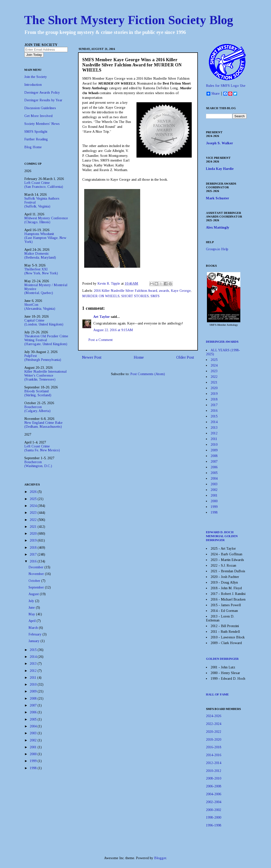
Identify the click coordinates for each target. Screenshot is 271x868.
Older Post (185, 357)
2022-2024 (214, 724)
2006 (34, 712)
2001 (34, 747)
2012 (34, 671)
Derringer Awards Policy (42, 93)
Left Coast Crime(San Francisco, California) (44, 185)
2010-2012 (214, 771)
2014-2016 (214, 755)
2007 (34, 705)
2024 (34, 506)
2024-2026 (214, 716)
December (36, 567)
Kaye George (181, 291)
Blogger (160, 858)
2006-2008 (214, 786)
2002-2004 (214, 802)
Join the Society (36, 77)
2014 (34, 657)
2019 (34, 540)
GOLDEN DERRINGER (222, 659)
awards (164, 291)
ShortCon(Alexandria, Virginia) (40, 307)
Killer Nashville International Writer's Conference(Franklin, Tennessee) (45, 375)
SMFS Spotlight (36, 132)
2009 (34, 691)
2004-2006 (214, 794)
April (33, 621)
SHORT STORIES (135, 296)
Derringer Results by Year (43, 100)
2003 (34, 733)
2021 (34, 527)
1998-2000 (214, 817)
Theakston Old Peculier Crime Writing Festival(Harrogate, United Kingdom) (46, 340)
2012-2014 (214, 763)
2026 (34, 492)
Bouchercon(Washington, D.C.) (38, 464)
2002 (34, 740)
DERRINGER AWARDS (222, 342)
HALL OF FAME (217, 694)
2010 (34, 684)
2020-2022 (214, 732)
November (37, 574)
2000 (34, 754)
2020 (34, 534)
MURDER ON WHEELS (101, 296)
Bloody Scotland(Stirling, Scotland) (38, 393)
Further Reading (36, 139)
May (32, 614)
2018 (34, 548)
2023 (34, 513)
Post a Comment (101, 340)
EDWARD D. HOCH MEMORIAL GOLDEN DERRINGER (222, 536)
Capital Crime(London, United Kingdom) (44, 322)
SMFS (155, 296)
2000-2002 (214, 810)
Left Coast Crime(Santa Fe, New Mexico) (42, 448)
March (34, 628)
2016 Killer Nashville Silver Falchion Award (125, 291)
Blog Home (33, 147)
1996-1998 (214, 825)
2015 (34, 650)
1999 (34, 761)
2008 (34, 699)
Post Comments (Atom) (148, 374)
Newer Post (92, 357)
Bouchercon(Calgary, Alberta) (37, 409)
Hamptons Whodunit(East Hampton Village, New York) (45, 238)
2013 (34, 664)
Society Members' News (42, 124)
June (32, 608)
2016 (34, 561)
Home (139, 357)
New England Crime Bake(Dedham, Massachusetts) (43, 425)
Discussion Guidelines (40, 108)
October (35, 581)
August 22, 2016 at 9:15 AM (113, 330)
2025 (34, 499)
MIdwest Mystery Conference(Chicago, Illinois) (46, 220)
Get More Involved (38, 116)
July (32, 601)
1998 (34, 768)
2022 (34, 520)
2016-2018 (214, 747)
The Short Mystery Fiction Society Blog (129, 20)
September (37, 587)
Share (213, 94)
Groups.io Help (217, 249)
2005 (34, 719)
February (35, 634)
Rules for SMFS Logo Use (226, 86)
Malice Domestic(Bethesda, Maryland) (40, 256)
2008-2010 (214, 778)
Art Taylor (102, 317)
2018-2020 (214, 740)
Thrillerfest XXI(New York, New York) (41, 271)
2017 (34, 554)
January (34, 641)
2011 (34, 678)
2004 (34, 726)
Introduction (33, 85)
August (34, 594)
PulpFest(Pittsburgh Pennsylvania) (43, 358)
